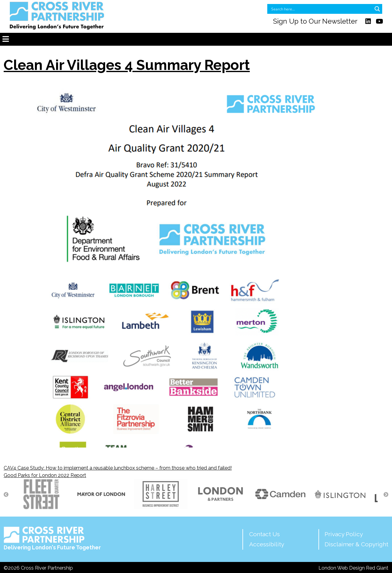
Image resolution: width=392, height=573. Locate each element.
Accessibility (267, 544)
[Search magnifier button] (377, 9)
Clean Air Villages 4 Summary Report (127, 65)
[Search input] (321, 9)
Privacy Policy (344, 534)
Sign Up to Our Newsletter (315, 21)
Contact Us (265, 534)
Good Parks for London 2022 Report (45, 475)
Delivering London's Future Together (52, 538)
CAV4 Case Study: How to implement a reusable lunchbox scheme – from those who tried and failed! (118, 468)
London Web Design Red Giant (353, 568)
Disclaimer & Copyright (356, 544)
